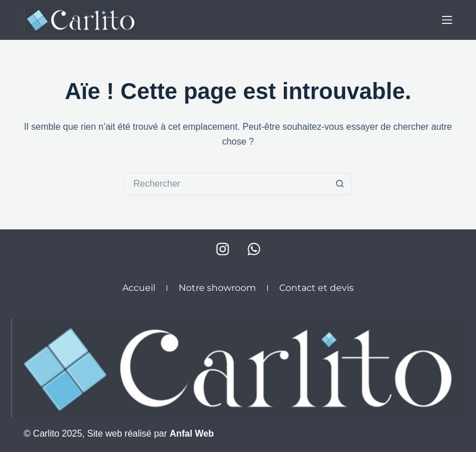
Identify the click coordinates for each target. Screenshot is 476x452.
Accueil (139, 288)
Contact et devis (316, 288)
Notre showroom (217, 288)
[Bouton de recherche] (340, 184)
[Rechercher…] (226, 184)
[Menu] (447, 20)
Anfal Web (192, 433)
